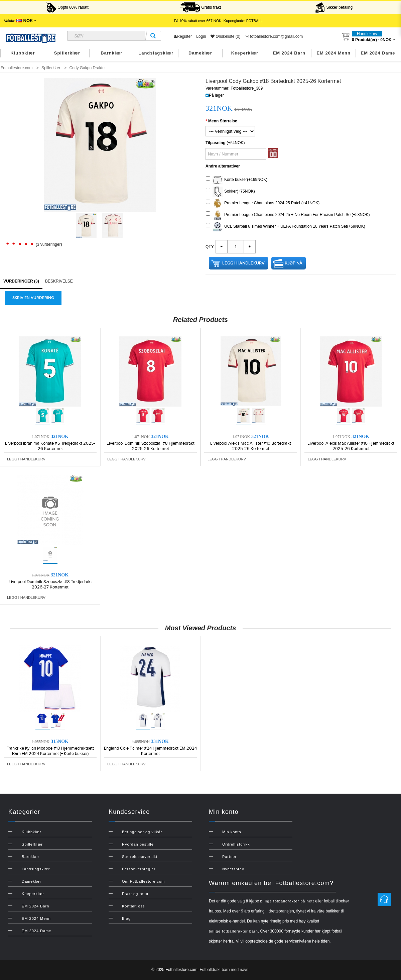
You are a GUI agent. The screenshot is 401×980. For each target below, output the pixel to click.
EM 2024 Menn (333, 53)
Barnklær (111, 53)
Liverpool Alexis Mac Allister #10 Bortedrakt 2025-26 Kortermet (251, 446)
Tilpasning (216, 143)
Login (201, 36)
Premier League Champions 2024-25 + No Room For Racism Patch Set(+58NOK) (288, 215)
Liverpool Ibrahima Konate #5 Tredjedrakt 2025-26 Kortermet (50, 446)
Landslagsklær (156, 53)
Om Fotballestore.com (143, 881)
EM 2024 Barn (289, 53)
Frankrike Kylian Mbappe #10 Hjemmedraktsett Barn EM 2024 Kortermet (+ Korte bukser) (50, 751)
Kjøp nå (294, 263)
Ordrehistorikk (236, 844)
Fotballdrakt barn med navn (224, 970)
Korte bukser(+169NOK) (237, 180)
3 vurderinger (49, 244)
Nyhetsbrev (233, 869)
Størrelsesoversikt (140, 857)
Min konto (232, 832)
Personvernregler (139, 869)
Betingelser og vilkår (142, 832)
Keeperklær (245, 53)
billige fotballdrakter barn (233, 931)
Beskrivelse (59, 281)
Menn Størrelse (223, 121)
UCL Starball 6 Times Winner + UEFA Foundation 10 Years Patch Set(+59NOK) (286, 227)
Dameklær (200, 53)
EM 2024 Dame (378, 53)
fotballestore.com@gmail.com (274, 36)
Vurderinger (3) (21, 281)
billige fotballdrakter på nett (287, 901)
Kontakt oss (133, 906)
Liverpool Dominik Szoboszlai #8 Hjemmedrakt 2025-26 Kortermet (151, 446)
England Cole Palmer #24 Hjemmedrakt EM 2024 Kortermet (150, 751)
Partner (229, 857)
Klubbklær (23, 53)
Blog (126, 918)
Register (183, 36)
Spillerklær (67, 53)
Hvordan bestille (138, 844)
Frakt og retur (135, 894)
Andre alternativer (223, 166)
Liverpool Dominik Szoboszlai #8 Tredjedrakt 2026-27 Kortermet (50, 584)
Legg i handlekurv (243, 263)
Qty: (210, 247)
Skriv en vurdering (33, 298)
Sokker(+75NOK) (230, 192)
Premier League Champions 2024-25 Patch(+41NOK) (263, 203)
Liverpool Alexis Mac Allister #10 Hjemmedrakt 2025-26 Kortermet (351, 446)
